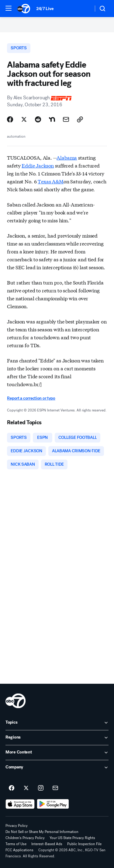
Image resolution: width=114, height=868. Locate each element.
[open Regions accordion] (57, 738)
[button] (9, 8)
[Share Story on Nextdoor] (52, 119)
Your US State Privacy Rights (72, 838)
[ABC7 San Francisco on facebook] (12, 788)
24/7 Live (45, 9)
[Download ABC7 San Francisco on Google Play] (53, 804)
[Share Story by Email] (66, 119)
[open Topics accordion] (57, 723)
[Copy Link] (80, 119)
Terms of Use (16, 844)
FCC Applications (19, 850)
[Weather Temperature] (84, 9)
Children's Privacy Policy (25, 838)
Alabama (67, 157)
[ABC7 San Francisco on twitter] (26, 788)
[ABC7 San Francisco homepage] (24, 9)
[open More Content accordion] (57, 753)
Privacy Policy (17, 826)
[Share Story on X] (24, 119)
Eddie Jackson (38, 165)
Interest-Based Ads (47, 844)
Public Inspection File (84, 844)
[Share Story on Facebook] (10, 119)
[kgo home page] (16, 701)
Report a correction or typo (31, 398)
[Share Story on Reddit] (38, 119)
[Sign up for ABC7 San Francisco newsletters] (55, 788)
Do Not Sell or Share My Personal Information (42, 832)
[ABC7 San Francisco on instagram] (41, 788)
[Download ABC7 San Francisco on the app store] (20, 804)
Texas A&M (51, 181)
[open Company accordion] (57, 767)
